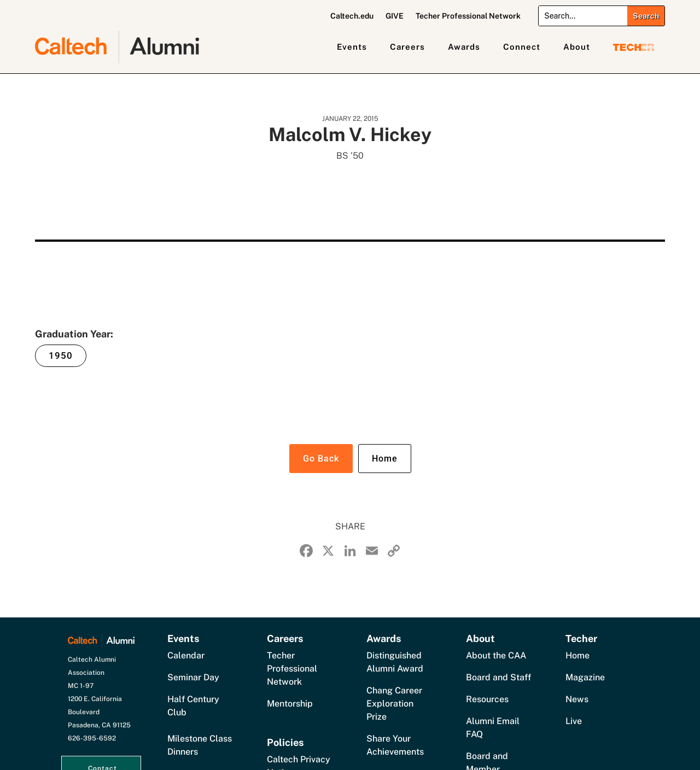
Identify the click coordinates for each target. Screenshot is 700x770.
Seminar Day (193, 677)
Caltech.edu (352, 16)
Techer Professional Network (468, 16)
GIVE (395, 16)
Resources (487, 699)
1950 (61, 355)
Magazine (585, 677)
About (577, 47)
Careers (407, 47)
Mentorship (290, 704)
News (577, 699)
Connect (522, 47)
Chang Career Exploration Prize (394, 704)
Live (574, 721)
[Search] (583, 16)
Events (352, 47)
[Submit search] (646, 16)
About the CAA (496, 655)
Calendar (186, 655)
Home (385, 459)
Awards (464, 47)
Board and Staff (498, 677)
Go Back (321, 459)
